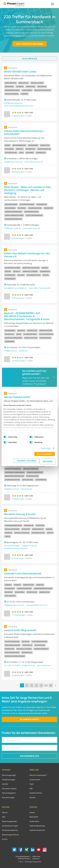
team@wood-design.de (13, 103)
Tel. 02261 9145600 (12, 665)
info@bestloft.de (10, 351)
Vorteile (5, 784)
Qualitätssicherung (24, 859)
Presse (32, 812)
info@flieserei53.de (12, 489)
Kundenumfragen (9, 780)
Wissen (5, 812)
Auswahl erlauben (27, 461)
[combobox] (30, 740)
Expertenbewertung (37, 826)
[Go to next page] (56, 685)
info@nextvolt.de (28, 665)
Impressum (36, 859)
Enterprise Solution (9, 788)
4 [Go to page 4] (36, 685)
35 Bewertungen (18, 675)
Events (5, 839)
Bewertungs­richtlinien (11, 835)
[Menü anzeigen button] (52, 4)
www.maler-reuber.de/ (32, 228)
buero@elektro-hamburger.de (15, 288)
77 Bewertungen (18, 499)
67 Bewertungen (18, 558)
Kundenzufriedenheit (10, 830)
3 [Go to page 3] (32, 685)
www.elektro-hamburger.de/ (40, 288)
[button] (18, 113)
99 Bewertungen (18, 172)
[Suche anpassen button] (30, 58)
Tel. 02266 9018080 (12, 546)
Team (32, 784)
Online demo (34, 821)
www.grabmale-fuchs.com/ (37, 605)
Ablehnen (48, 461)
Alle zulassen (44, 454)
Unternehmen (35, 780)
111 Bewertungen (18, 615)
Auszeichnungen (8, 797)
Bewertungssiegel (9, 775)
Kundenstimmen (36, 793)
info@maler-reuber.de (12, 228)
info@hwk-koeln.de (29, 546)
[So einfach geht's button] (30, 719)
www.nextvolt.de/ (44, 665)
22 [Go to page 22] (51, 685)
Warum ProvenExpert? (38, 775)
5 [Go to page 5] (41, 685)
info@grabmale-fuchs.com (14, 605)
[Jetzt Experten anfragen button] (29, 44)
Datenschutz (36, 856)
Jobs (31, 788)
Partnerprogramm (9, 793)
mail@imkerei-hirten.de (13, 162)
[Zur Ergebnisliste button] (30, 756)
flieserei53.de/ (27, 489)
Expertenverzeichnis (37, 830)
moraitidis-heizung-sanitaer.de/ (16, 548)
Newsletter (34, 817)
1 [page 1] (22, 685)
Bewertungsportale (9, 821)
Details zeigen (46, 448)
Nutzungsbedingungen (23, 856)
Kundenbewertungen (10, 826)
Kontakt (33, 797)
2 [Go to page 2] (27, 685)
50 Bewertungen (18, 238)
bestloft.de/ (23, 351)
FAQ (4, 817)
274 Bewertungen (18, 361)
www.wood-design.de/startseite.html (19, 106)
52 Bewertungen (18, 298)
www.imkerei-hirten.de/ (34, 162)
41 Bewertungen (18, 116)
